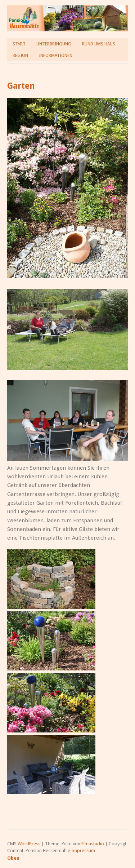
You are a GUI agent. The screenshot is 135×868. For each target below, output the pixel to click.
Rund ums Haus (99, 44)
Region (20, 56)
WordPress (29, 844)
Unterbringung (54, 44)
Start (19, 44)
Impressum (83, 851)
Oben (13, 858)
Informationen (56, 56)
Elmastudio (93, 844)
